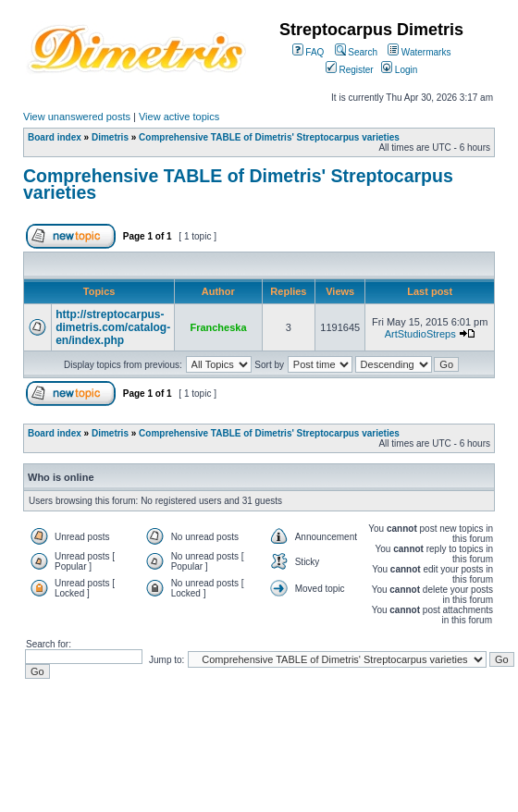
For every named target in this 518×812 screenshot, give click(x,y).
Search (356, 52)
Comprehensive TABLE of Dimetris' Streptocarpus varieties (269, 137)
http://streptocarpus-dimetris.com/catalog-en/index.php (113, 327)
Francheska (218, 327)
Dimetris (110, 137)
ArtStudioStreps (420, 334)
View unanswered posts (77, 117)
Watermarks (419, 52)
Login (399, 70)
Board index (55, 137)
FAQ (308, 52)
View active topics (179, 117)
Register (350, 70)
